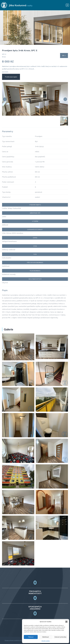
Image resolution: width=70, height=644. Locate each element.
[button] (66, 622)
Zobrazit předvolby (60, 637)
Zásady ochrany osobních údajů (14, 640)
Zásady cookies (46, 641)
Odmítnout (46, 637)
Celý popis (5, 72)
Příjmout (31, 637)
